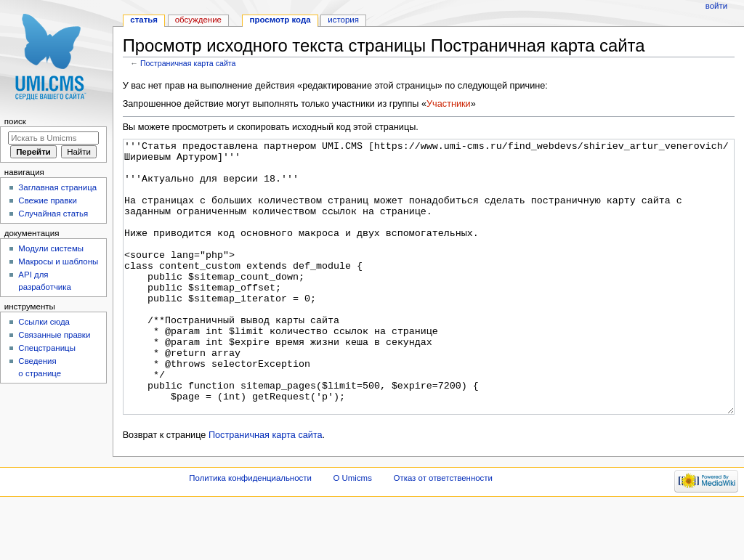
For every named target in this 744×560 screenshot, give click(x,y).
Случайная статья (53, 214)
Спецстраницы (47, 348)
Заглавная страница (57, 187)
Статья (144, 20)
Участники (449, 104)
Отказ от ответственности (443, 532)
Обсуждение (198, 20)
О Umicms (353, 532)
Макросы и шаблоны (58, 261)
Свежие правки (48, 200)
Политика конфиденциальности (250, 532)
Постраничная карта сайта (188, 63)
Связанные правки (54, 335)
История (343, 20)
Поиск (15, 121)
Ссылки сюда (44, 322)
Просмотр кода (280, 20)
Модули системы (51, 248)
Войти (716, 6)
